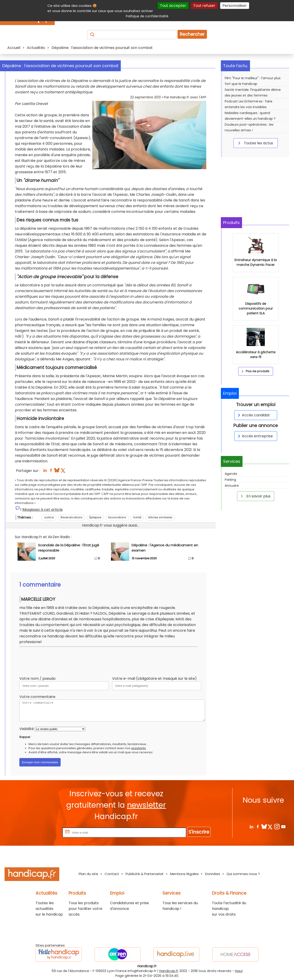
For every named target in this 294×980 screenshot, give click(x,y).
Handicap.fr (169, 971)
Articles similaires (160, 517)
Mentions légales (184, 874)
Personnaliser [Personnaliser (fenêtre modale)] (235, 6)
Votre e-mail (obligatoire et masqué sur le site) (154, 678)
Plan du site (88, 874)
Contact (112, 874)
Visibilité (27, 729)
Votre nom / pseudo (37, 678)
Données (213, 874)
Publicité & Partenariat (145, 874)
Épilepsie (95, 517)
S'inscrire (199, 832)
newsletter (146, 805)
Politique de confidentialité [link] (147, 16)
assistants (138, 748)
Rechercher (192, 34)
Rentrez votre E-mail (43, 832)
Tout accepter (173, 6)
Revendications (72, 517)
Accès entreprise (255, 436)
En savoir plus (255, 496)
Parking (230, 480)
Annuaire (232, 486)
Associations (117, 517)
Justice (49, 517)
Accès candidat (253, 415)
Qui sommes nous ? (243, 874)
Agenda (231, 474)
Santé (137, 517)
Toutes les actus (255, 143)
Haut (239, 971)
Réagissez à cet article (43, 510)
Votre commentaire (37, 697)
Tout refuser (204, 6)
